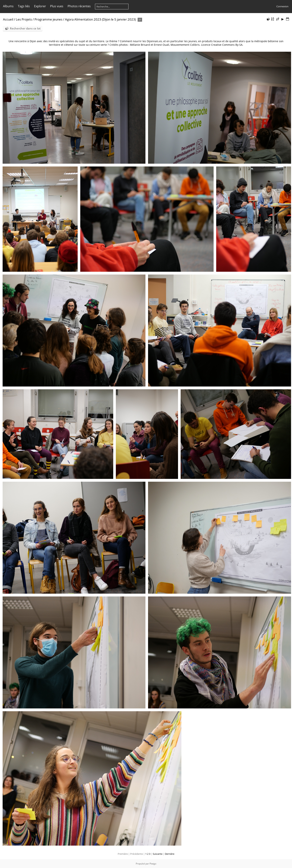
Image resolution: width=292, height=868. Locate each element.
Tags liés (24, 6)
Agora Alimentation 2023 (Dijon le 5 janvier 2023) (100, 19)
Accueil (8, 19)
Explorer (40, 6)
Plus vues (57, 6)
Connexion (282, 6)
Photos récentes (79, 6)
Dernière (170, 854)
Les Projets (24, 19)
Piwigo (153, 864)
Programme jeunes (48, 19)
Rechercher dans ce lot (25, 28)
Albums (8, 6)
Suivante (158, 854)
